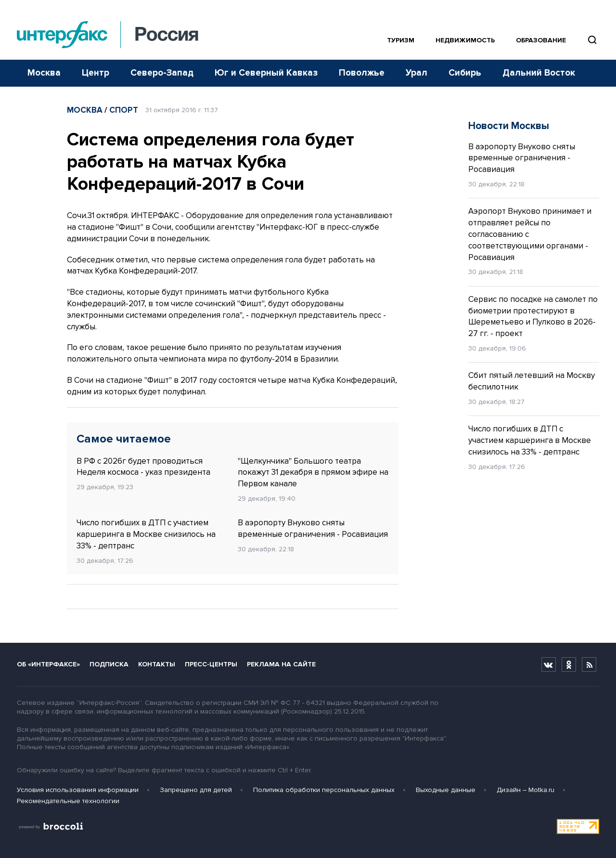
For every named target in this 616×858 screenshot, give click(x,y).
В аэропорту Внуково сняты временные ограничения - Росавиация (313, 528)
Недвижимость (465, 40)
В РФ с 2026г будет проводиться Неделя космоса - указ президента (143, 467)
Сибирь (465, 73)
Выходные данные (446, 790)
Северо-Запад (162, 73)
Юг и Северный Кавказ (266, 73)
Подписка (109, 664)
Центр (96, 73)
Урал (417, 73)
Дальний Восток (539, 73)
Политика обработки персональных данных (324, 790)
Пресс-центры (211, 664)
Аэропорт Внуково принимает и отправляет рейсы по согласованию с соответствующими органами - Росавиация (530, 234)
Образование (541, 40)
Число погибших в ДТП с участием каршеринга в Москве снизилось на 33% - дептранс (146, 534)
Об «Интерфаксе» (48, 664)
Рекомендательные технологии (68, 801)
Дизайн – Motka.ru (526, 790)
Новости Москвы (509, 126)
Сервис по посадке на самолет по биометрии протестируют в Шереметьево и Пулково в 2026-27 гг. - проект (533, 316)
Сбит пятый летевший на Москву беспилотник (532, 381)
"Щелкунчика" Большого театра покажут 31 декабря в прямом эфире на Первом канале (313, 473)
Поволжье (362, 73)
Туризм (401, 40)
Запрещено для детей (196, 790)
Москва (44, 73)
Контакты (157, 664)
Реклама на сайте (281, 664)
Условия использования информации (78, 790)
